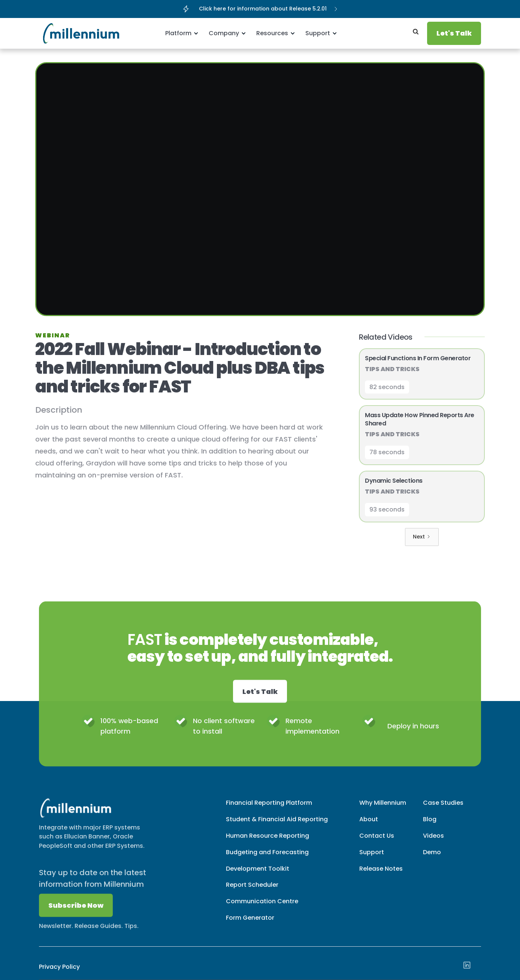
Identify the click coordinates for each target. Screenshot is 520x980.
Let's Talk (454, 33)
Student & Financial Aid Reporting (277, 825)
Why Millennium (383, 809)
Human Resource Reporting (267, 842)
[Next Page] (422, 537)
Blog (430, 825)
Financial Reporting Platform (269, 809)
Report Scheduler (252, 891)
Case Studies (443, 809)
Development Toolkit (258, 875)
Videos (433, 842)
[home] (67, 33)
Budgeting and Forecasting (267, 858)
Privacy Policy (59, 967)
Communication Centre (262, 908)
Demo (432, 858)
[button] (181, 33)
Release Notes (381, 875)
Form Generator (250, 924)
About (369, 825)
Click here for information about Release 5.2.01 (263, 9)
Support (372, 858)
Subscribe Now (76, 912)
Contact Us (377, 842)
